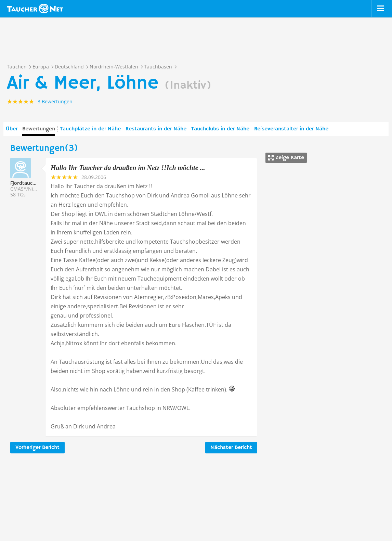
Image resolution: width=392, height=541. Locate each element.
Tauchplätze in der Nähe (90, 129)
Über (12, 129)
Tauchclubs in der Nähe (220, 129)
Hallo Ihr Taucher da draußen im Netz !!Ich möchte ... (128, 168)
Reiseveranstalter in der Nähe (291, 129)
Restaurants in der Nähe (156, 129)
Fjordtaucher (25, 183)
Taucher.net (35, 9)
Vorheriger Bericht (37, 448)
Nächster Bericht (231, 448)
